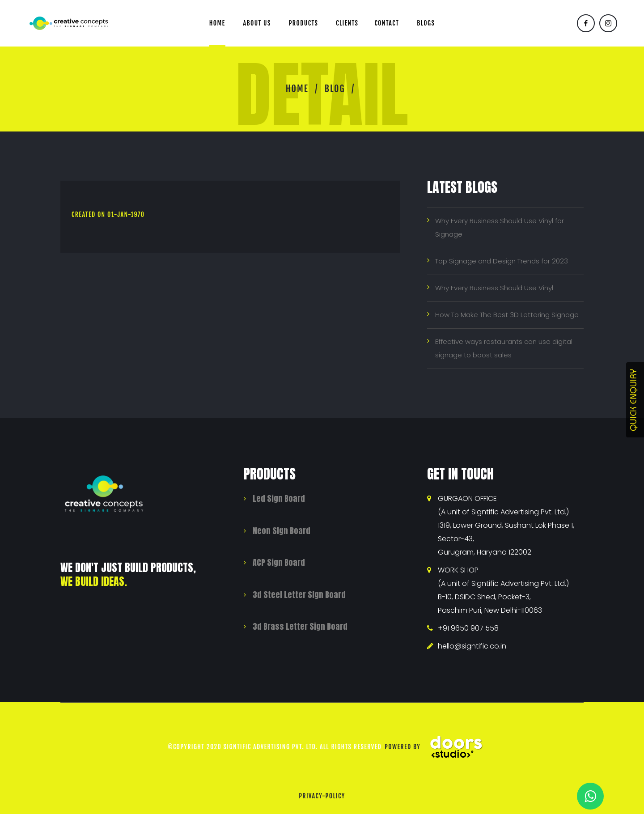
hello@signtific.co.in (472, 646)
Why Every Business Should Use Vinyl (494, 288)
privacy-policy (322, 796)
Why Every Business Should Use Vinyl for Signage (500, 227)
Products (304, 23)
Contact (387, 23)
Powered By (437, 747)
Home (217, 23)
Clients (347, 23)
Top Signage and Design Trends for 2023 (502, 261)
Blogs (426, 23)
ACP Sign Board (279, 562)
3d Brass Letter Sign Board (300, 626)
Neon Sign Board (282, 531)
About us (257, 23)
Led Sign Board (279, 498)
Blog (335, 89)
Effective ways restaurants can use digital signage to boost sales (504, 348)
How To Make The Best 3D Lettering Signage (507, 315)
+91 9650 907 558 (468, 628)
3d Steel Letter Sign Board (299, 595)
